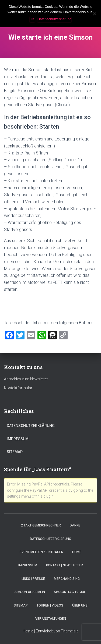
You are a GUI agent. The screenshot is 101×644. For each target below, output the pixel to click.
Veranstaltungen (51, 619)
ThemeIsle (70, 631)
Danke (75, 525)
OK (32, 19)
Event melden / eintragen (41, 552)
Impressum (18, 439)
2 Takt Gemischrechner (41, 525)
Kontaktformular (18, 388)
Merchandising (67, 579)
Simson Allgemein (30, 592)
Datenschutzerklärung (31, 426)
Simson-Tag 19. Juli (70, 592)
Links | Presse (33, 579)
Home (77, 552)
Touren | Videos (50, 605)
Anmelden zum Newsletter (26, 379)
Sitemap (15, 452)
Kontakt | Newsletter (65, 565)
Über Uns (80, 605)
